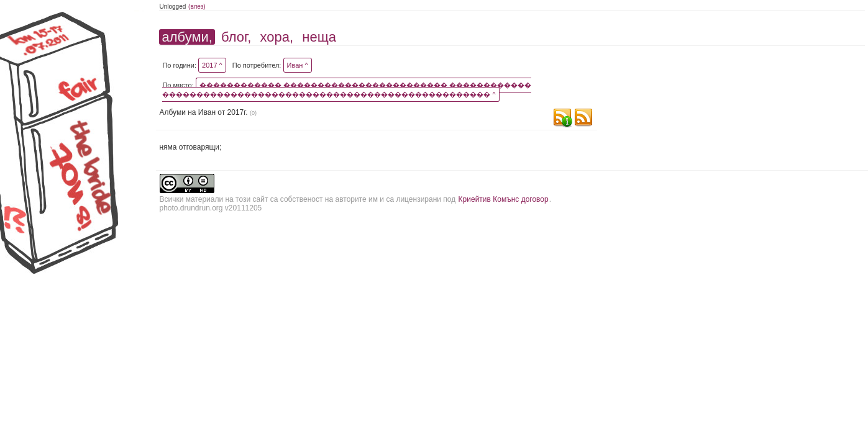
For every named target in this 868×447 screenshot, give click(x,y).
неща (319, 37)
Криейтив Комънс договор (504, 199)
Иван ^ (298, 65)
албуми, (187, 37)
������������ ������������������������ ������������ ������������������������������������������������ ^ (346, 90)
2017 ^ (212, 65)
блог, (236, 37)
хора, (277, 37)
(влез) (197, 7)
